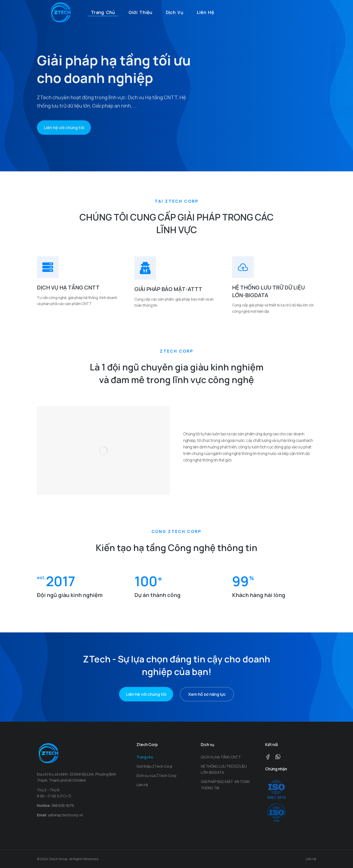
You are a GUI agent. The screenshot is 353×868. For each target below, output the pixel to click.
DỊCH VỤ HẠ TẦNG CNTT (68, 287)
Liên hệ (311, 859)
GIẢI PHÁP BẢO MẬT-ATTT (168, 289)
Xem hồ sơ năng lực (207, 694)
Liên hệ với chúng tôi (64, 139)
